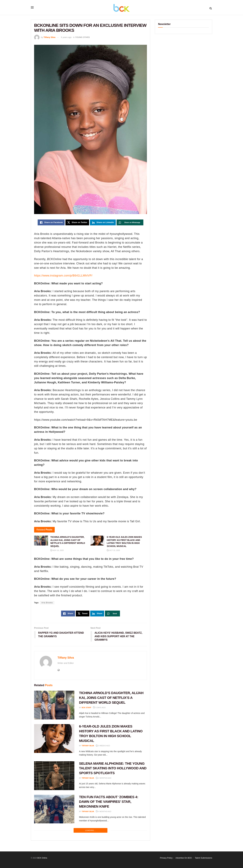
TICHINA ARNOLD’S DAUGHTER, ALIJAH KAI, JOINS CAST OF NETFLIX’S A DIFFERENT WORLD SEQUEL (111, 698)
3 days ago (99, 708)
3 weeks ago (103, 746)
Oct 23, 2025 (113, 550)
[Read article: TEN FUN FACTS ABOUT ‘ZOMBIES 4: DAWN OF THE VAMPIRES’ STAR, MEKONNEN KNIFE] (54, 809)
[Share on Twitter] (77, 222)
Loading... (91, 830)
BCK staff (87, 708)
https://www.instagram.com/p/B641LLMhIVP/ (63, 276)
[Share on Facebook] (51, 222)
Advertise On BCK (184, 858)
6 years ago (66, 37)
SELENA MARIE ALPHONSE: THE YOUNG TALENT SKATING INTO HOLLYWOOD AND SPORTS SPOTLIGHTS (113, 768)
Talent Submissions (203, 858)
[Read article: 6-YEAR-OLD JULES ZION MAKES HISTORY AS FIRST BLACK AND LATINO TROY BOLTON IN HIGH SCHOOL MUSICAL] (54, 739)
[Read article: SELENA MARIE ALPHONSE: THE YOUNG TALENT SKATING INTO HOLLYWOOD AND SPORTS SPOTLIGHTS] (54, 776)
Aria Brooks (47, 603)
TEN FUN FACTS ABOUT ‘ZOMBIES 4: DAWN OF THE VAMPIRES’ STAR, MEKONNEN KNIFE (109, 802)
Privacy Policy (166, 858)
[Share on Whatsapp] (130, 222)
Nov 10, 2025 (57, 550)
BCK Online (42, 858)
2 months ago (104, 778)
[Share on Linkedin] (103, 222)
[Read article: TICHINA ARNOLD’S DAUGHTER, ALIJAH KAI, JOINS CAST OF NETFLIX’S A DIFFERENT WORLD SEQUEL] (54, 705)
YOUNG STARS (82, 37)
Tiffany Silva (49, 37)
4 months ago (104, 811)
